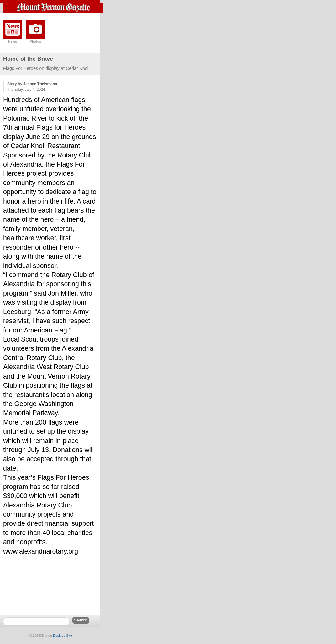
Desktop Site (62, 636)
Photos (35, 41)
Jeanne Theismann (40, 84)
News (13, 41)
